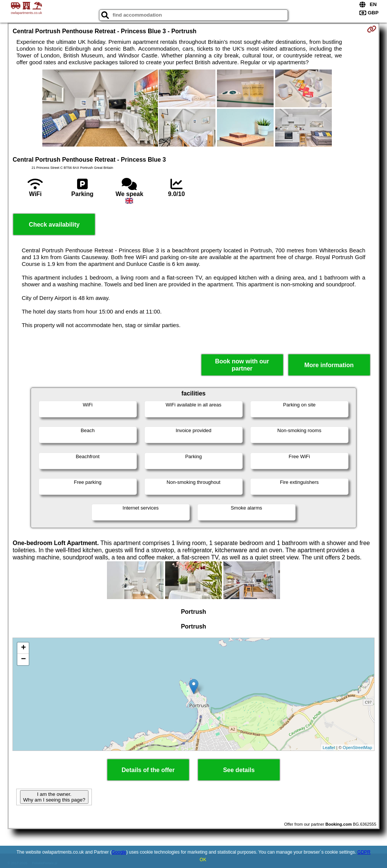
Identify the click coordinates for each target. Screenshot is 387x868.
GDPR (364, 852)
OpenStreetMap (358, 748)
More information (329, 365)
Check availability (54, 225)
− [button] (23, 659)
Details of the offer (148, 770)
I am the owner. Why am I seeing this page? (54, 797)
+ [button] (23, 648)
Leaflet (329, 748)
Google (119, 852)
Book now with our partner (242, 365)
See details (239, 770)
